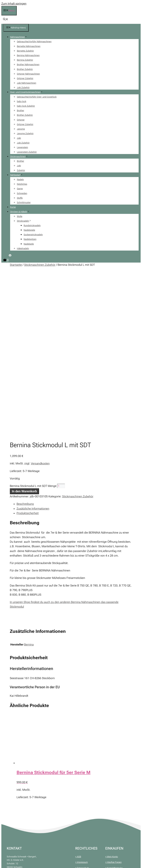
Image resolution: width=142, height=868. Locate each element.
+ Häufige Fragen (113, 707)
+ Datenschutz (82, 712)
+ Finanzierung (112, 724)
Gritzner (21, 120)
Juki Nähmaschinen (27, 83)
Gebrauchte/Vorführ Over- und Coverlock (37, 97)
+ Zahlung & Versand (85, 718)
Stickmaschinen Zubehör (40, 265)
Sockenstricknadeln (33, 235)
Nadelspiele (29, 230)
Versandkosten (40, 308)
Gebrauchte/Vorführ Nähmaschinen (34, 42)
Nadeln (20, 179)
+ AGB (78, 701)
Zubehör (21, 170)
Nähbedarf (18, 175)
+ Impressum (82, 707)
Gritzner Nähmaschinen (28, 74)
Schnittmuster (24, 202)
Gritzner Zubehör (25, 78)
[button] (6, 20)
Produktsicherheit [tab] (28, 358)
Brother (21, 110)
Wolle (20, 216)
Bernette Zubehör (25, 51)
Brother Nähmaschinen (28, 64)
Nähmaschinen (20, 37)
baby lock (22, 101)
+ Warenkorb (111, 718)
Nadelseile (29, 244)
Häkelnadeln (23, 248)
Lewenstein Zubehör (27, 152)
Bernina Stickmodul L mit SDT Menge (33, 330)
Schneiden (22, 193)
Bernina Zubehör (25, 60)
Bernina (29, 489)
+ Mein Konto (112, 701)
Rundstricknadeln (32, 225)
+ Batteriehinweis (83, 724)
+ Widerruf (80, 730)
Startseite (16, 265)
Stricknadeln (25, 221)
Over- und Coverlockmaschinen (28, 92)
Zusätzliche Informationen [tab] (33, 353)
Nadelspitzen (30, 239)
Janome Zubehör (25, 133)
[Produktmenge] (61, 330)
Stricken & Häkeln (21, 212)
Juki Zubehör (23, 87)
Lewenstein (22, 147)
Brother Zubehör (25, 69)
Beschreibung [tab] (25, 348)
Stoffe (20, 198)
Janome (21, 129)
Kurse (13, 207)
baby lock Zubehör (26, 106)
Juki (19, 138)
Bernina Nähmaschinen (28, 55)
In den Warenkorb (24, 336)
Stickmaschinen (20, 156)
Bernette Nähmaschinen (29, 46)
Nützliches (22, 184)
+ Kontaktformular (114, 712)
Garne (20, 189)
